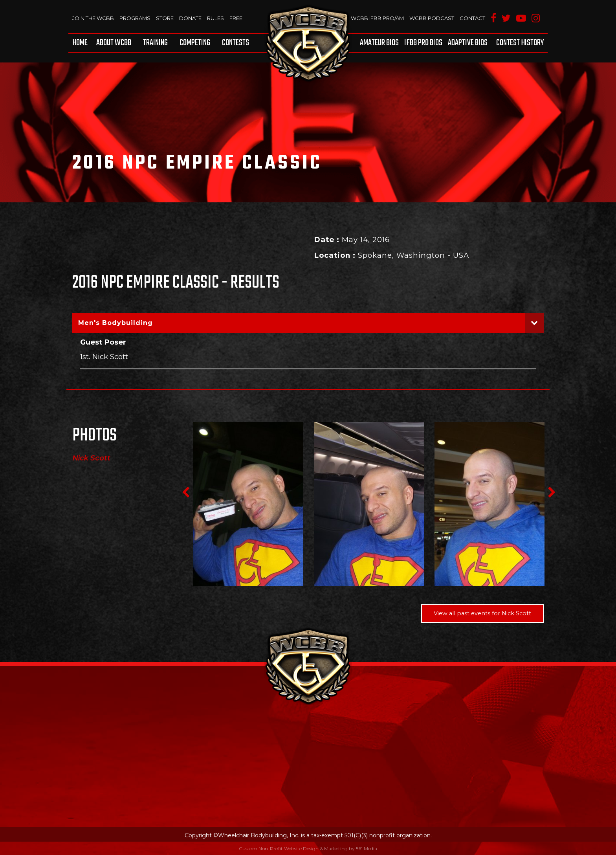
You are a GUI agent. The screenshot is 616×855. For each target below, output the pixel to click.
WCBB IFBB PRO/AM (377, 18)
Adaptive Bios (468, 43)
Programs (135, 18)
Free (236, 18)
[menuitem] (81, 43)
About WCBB (114, 43)
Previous (185, 492)
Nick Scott (91, 458)
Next (552, 492)
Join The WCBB (93, 18)
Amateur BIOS (379, 43)
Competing (195, 43)
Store (165, 18)
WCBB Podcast (432, 18)
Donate (190, 18)
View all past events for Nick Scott (482, 613)
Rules (215, 18)
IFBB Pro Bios (423, 43)
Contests (236, 43)
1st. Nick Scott (104, 357)
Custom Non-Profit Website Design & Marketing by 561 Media (308, 849)
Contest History (520, 43)
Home (80, 43)
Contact (472, 18)
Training (155, 43)
